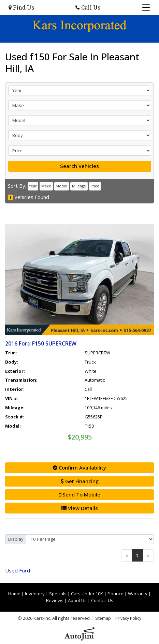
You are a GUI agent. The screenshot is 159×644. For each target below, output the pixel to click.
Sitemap (103, 618)
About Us (77, 600)
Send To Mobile (80, 494)
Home (14, 594)
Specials (58, 594)
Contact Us (102, 600)
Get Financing (80, 481)
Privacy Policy (128, 618)
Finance (115, 594)
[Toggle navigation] (146, 7)
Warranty (138, 594)
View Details (80, 508)
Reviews (55, 600)
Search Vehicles (79, 166)
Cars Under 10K (87, 594)
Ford (18, 570)
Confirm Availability (79, 467)
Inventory (35, 594)
